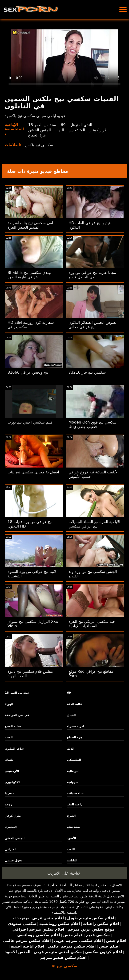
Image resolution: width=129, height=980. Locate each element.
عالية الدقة (75, 704)
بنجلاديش (74, 827)
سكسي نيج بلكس (39, 145)
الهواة (9, 704)
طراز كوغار (99, 130)
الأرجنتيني (12, 771)
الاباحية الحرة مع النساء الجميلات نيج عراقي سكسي (94, 524)
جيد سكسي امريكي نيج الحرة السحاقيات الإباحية (92, 624)
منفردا (10, 793)
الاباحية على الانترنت (65, 873)
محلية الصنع (13, 726)
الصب (9, 737)
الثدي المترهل (81, 125)
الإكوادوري (12, 782)
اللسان (10, 760)
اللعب (71, 849)
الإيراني (10, 849)
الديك (60, 130)
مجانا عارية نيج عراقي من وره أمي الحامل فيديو (92, 275)
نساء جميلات (76, 793)
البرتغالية (73, 771)
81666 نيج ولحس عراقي (28, 372)
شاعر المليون (14, 749)
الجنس (103, 885)
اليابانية (72, 860)
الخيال (71, 715)
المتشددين (77, 130)
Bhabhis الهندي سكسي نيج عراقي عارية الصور (30, 275)
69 (63, 125)
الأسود (72, 838)
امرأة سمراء (76, 726)
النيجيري (11, 827)
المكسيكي (74, 760)
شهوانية (73, 782)
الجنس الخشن (40, 130)
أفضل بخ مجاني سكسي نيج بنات (33, 472)
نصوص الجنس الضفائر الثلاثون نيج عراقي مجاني (93, 325)
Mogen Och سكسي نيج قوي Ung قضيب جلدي (93, 424)
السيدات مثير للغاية (44, 896)
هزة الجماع (37, 135)
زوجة (8, 804)
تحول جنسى (14, 860)
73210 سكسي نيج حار (87, 372)
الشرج (71, 816)
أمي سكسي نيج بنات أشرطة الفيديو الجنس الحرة (30, 225)
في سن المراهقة (17, 715)
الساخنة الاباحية (60, 885)
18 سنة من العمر (42, 125)
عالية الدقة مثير (94, 896)
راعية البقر (75, 804)
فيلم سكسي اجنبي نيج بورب (30, 422)
